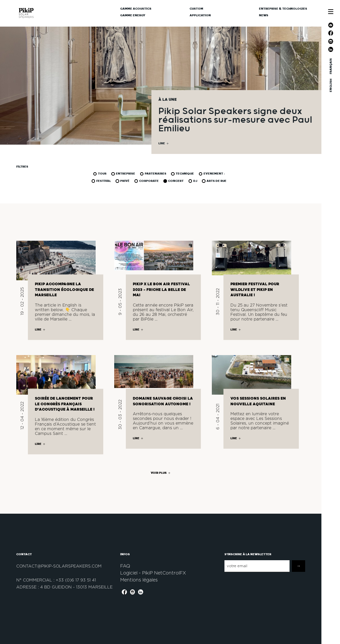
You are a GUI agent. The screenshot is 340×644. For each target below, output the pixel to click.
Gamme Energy (133, 15)
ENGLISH (331, 85)
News (264, 15)
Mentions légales (139, 580)
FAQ (125, 566)
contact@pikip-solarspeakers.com (59, 566)
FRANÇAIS (331, 66)
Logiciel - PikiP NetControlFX (153, 573)
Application (200, 15)
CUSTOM (196, 9)
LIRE (162, 144)
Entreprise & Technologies (283, 9)
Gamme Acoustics (136, 9)
